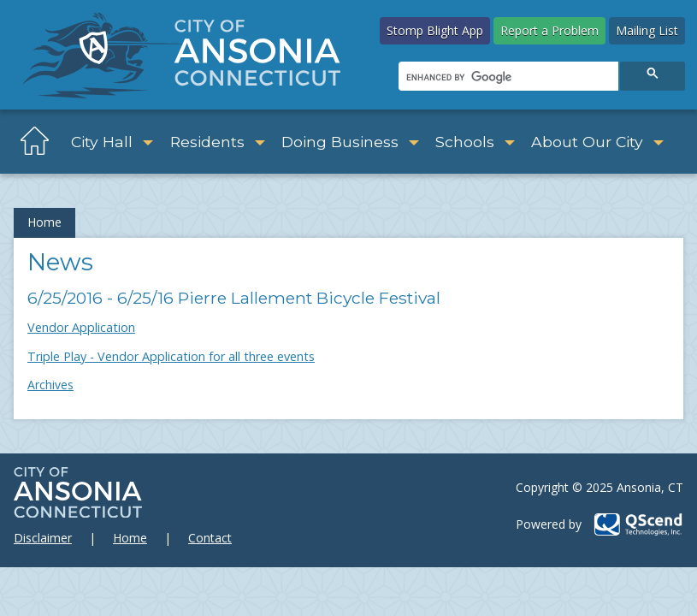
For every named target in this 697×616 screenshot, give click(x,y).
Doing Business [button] (350, 142)
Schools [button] (475, 142)
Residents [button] (218, 142)
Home (44, 222)
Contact (210, 538)
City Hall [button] (112, 142)
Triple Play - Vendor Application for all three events (171, 356)
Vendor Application (81, 327)
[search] (507, 77)
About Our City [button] (597, 142)
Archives (50, 385)
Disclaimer (43, 538)
